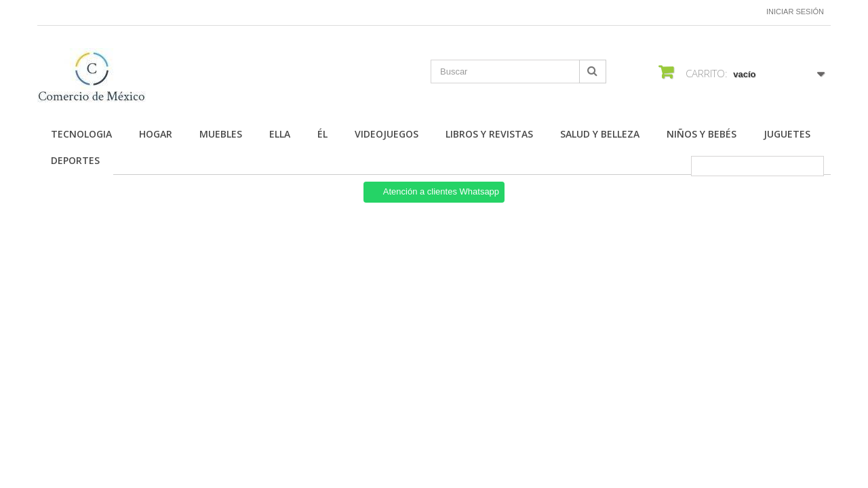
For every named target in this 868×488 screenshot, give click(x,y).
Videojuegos (387, 134)
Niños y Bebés (702, 134)
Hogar (156, 134)
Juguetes (787, 134)
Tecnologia (81, 134)
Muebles (221, 134)
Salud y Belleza (600, 134)
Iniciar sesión (795, 12)
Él (322, 134)
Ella (280, 134)
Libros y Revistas (489, 134)
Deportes (75, 160)
